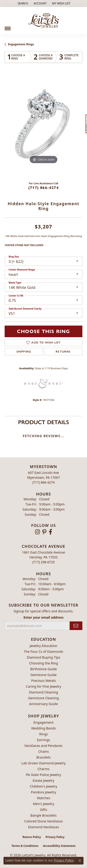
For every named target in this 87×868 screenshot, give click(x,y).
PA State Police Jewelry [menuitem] (43, 775)
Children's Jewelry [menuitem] (43, 786)
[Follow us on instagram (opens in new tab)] (37, 532)
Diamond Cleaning (43, 692)
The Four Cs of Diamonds (44, 652)
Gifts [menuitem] (43, 810)
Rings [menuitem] (43, 734)
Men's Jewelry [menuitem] (44, 804)
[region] (43, 126)
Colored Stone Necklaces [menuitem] (43, 821)
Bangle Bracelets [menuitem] (43, 815)
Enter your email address (43, 617)
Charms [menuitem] (43, 769)
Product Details (43, 422)
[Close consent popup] (80, 861)
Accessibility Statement (59, 846)
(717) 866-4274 (43, 188)
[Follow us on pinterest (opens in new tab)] (44, 532)
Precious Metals (43, 681)
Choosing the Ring (44, 663)
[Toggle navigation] (8, 27)
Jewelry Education (43, 646)
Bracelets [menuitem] (43, 757)
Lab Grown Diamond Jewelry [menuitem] (43, 763)
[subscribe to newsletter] (76, 626)
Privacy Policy (55, 837)
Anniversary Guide (43, 704)
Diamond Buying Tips (43, 657)
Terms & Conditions (25, 846)
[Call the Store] (43, 482)
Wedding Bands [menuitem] (43, 728)
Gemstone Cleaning (43, 698)
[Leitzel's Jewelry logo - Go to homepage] (43, 21)
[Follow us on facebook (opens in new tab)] (50, 532)
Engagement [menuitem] (43, 722)
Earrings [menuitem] (43, 740)
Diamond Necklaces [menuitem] (43, 827)
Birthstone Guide (43, 669)
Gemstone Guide (44, 675)
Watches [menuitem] (43, 798)
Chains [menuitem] (44, 751)
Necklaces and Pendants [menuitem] (43, 746)
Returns (63, 352)
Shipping (24, 352)
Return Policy (32, 837)
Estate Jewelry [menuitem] (43, 781)
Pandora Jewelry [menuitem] (43, 792)
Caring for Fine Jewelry (44, 686)
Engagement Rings (21, 44)
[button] (22, 3)
